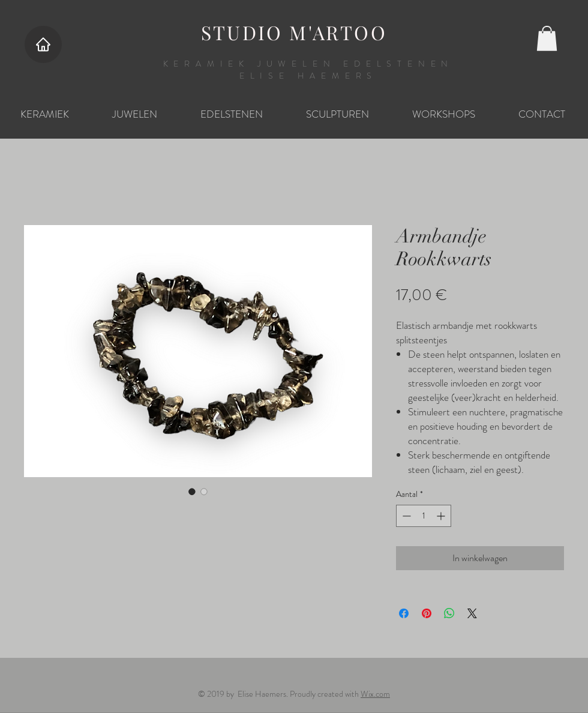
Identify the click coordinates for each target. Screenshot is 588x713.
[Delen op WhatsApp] (449, 613)
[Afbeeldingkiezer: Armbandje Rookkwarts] (192, 492)
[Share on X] (472, 613)
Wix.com (375, 694)
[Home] (43, 44)
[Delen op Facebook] (404, 613)
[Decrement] (405, 516)
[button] (547, 38)
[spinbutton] (424, 516)
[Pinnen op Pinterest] (427, 613)
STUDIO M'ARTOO (294, 32)
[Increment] (442, 516)
